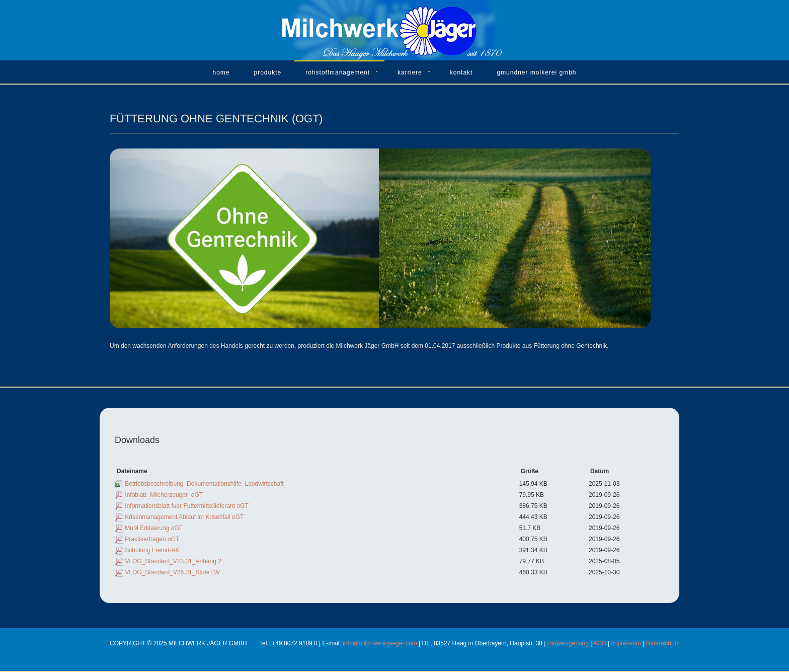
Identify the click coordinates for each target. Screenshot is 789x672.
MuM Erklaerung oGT (154, 528)
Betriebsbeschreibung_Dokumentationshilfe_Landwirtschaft (204, 484)
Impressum (626, 643)
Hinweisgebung (568, 643)
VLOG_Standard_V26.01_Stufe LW (172, 572)
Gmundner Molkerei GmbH (536, 72)
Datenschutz (662, 643)
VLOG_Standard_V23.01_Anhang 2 (173, 561)
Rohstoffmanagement (338, 72)
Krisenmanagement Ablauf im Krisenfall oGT (184, 517)
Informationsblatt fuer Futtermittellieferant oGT (186, 506)
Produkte (268, 72)
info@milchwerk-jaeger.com (380, 643)
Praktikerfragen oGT (152, 539)
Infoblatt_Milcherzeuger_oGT (164, 495)
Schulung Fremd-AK (152, 550)
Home (221, 72)
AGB (600, 643)
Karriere (410, 72)
